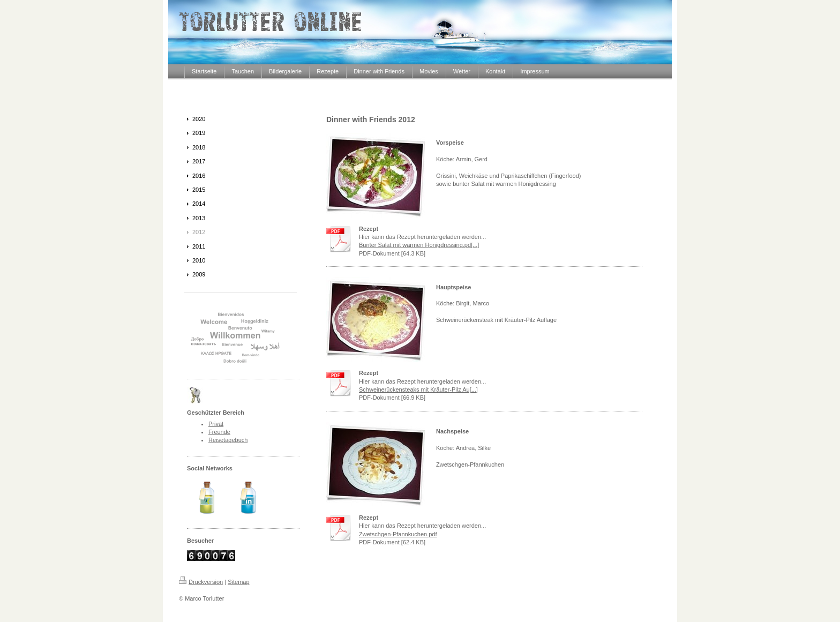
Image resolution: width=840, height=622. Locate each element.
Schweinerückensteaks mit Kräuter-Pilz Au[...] (418, 389)
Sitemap (238, 582)
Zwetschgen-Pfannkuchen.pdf (398, 534)
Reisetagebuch (228, 440)
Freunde (219, 432)
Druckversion (201, 582)
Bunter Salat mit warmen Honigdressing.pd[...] (419, 245)
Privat (216, 424)
